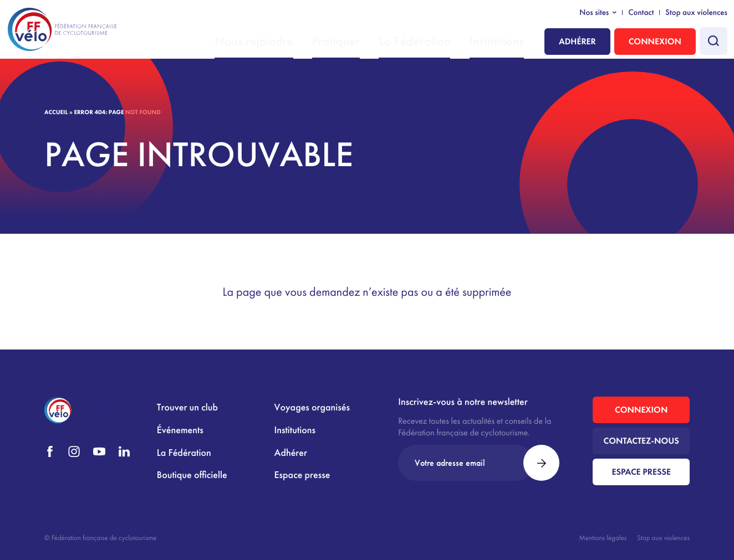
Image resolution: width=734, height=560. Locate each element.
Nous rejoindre (306, 42)
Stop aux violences (696, 13)
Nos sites (594, 13)
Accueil (56, 112)
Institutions (503, 42)
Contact (641, 13)
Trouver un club (187, 407)
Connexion (655, 41)
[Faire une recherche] (713, 41)
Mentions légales (603, 538)
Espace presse (302, 475)
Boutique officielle (192, 475)
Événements (180, 430)
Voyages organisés (312, 407)
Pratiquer (372, 42)
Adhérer (577, 41)
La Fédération (436, 42)
